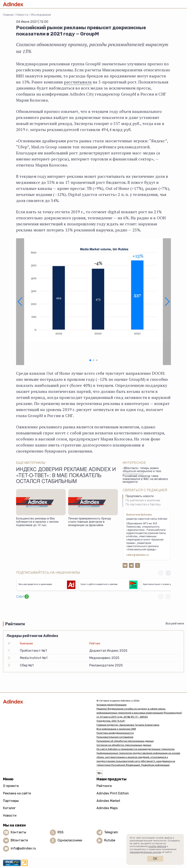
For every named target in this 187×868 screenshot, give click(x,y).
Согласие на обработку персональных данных (124, 745)
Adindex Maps (107, 808)
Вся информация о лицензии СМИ (116, 729)
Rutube (110, 840)
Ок (155, 859)
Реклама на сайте (17, 793)
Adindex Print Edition (113, 793)
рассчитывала (78, 82)
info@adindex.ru (23, 848)
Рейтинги (104, 786)
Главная (8, 15)
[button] (20, 302)
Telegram (111, 832)
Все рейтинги (175, 624)
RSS (61, 832)
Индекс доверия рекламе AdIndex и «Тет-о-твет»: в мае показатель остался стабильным (66, 476)
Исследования (41, 15)
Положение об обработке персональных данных (125, 741)
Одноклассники (70, 840)
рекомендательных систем (145, 852)
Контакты (18, 832)
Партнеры (11, 801)
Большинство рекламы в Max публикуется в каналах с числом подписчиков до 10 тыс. (37, 522)
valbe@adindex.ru (138, 555)
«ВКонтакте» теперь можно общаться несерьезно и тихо (142, 470)
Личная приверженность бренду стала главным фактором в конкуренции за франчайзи (90, 522)
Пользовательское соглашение (115, 737)
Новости (22, 15)
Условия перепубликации (111, 705)
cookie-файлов (157, 846)
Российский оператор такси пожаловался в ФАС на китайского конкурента (145, 479)
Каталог (9, 808)
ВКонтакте (19, 840)
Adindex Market (108, 801)
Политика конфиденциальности (115, 733)
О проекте (11, 786)
